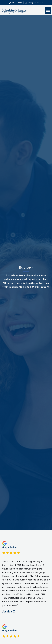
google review (10, 547)
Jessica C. (9, 611)
